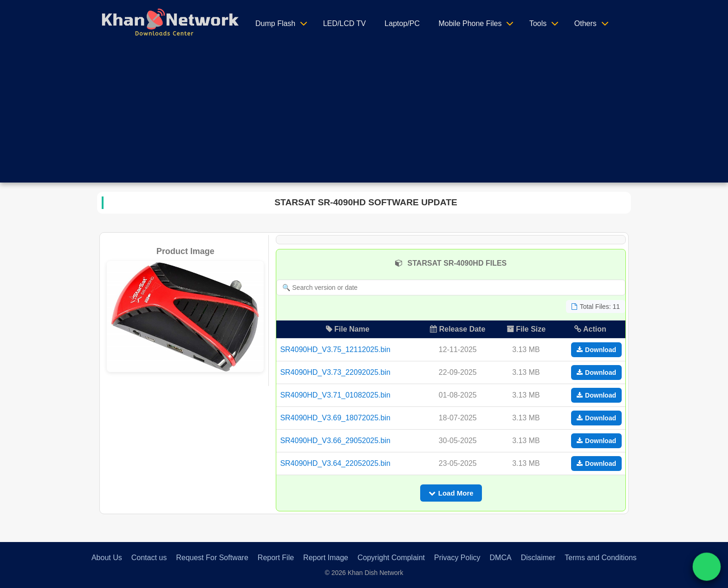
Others (585, 23)
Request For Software (212, 558)
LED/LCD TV (344, 23)
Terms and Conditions (601, 558)
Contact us (149, 558)
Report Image (326, 558)
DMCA (501, 558)
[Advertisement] (364, 118)
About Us (107, 558)
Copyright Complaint (391, 558)
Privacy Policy (457, 558)
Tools (538, 23)
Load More (451, 493)
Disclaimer (538, 558)
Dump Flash (275, 23)
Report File (276, 558)
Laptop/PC (402, 23)
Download (596, 350)
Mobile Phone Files (470, 23)
